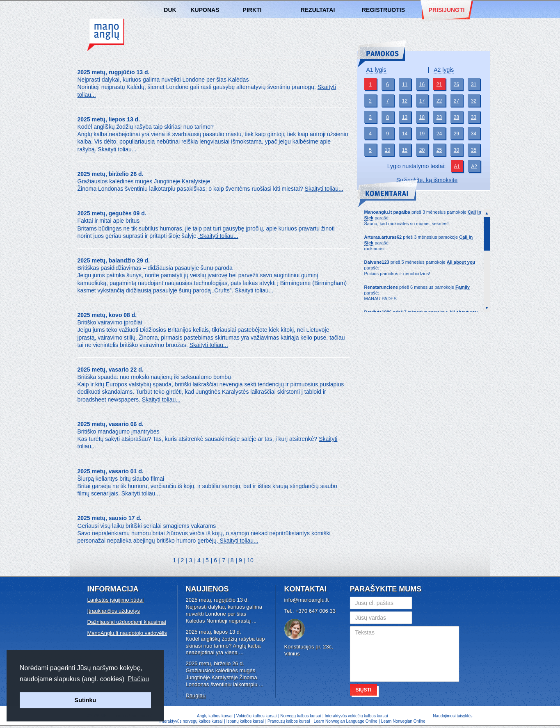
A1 (457, 167)
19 (422, 134)
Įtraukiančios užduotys (114, 611)
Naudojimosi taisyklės (453, 716)
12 (405, 101)
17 (422, 101)
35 (474, 150)
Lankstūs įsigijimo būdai (115, 600)
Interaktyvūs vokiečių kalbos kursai (356, 716)
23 (439, 117)
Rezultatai (318, 10)
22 (439, 101)
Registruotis (383, 10)
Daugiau (196, 695)
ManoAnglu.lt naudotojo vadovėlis (127, 633)
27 (456, 101)
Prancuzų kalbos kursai (289, 721)
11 (405, 84)
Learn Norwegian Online (403, 721)
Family (463, 287)
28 (456, 117)
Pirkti (252, 10)
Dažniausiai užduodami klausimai (127, 622)
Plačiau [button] (138, 679)
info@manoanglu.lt (307, 600)
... (254, 621)
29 (456, 134)
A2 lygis (444, 70)
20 (422, 150)
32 (474, 101)
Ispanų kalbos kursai (245, 721)
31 (474, 84)
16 (422, 84)
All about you (461, 262)
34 (474, 134)
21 (439, 84)
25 (439, 150)
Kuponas (205, 10)
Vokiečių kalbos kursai (256, 716)
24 (439, 134)
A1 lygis (376, 70)
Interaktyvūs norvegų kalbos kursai (191, 721)
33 (474, 117)
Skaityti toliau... (117, 149)
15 (405, 150)
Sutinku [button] (86, 700)
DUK (170, 10)
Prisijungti (447, 10)
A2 (474, 167)
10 (250, 560)
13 (405, 117)
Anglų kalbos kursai (106, 35)
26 (456, 84)
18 (422, 117)
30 (456, 150)
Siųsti (364, 690)
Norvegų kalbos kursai (301, 716)
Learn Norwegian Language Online (346, 721)
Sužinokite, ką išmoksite (427, 180)
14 (405, 134)
